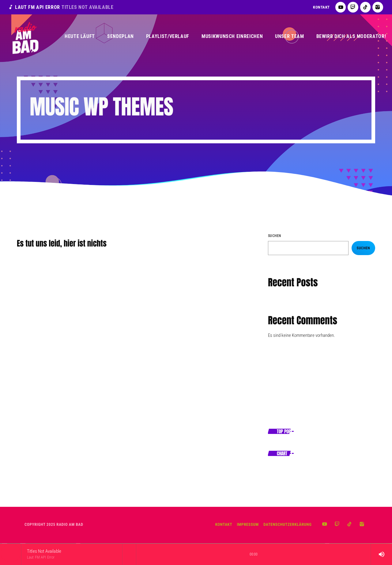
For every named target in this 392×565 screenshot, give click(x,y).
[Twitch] (353, 7)
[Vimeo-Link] (25, 36)
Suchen (275, 236)
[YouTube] (341, 7)
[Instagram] (378, 7)
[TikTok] (366, 7)
